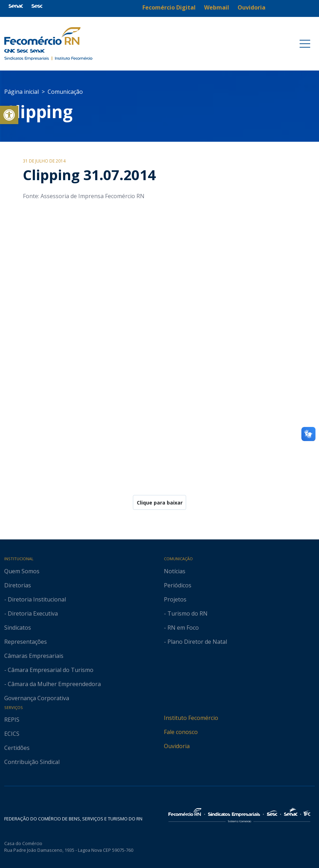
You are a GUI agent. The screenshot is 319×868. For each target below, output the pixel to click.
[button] (9, 115)
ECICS (12, 734)
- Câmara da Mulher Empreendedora (53, 684)
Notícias (175, 571)
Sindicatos (18, 628)
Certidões (17, 748)
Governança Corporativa (37, 698)
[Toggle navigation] (305, 44)
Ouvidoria (177, 746)
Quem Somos (22, 571)
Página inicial (22, 92)
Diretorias (18, 585)
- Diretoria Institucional (35, 599)
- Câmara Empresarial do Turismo (49, 670)
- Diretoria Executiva (31, 613)
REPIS (12, 720)
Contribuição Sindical (32, 762)
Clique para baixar (160, 503)
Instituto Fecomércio (191, 718)
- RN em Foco (181, 628)
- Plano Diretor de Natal (195, 642)
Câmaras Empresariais (34, 656)
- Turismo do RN (186, 613)
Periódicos (178, 585)
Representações (26, 642)
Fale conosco (181, 732)
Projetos (175, 599)
